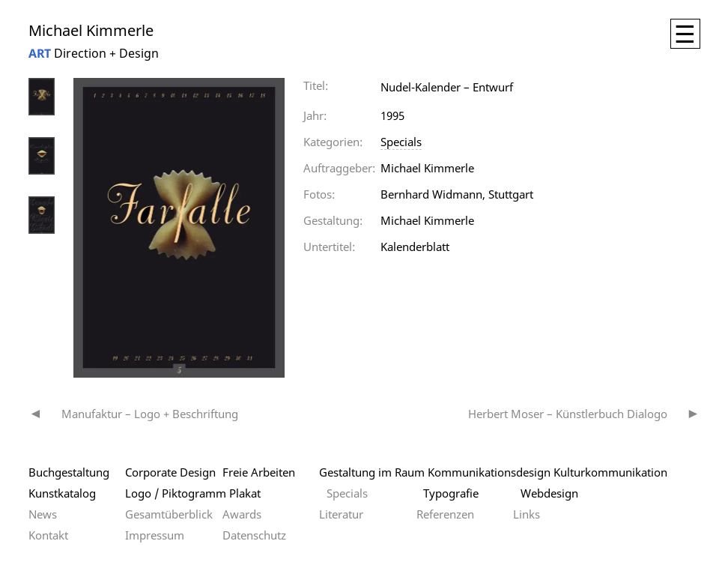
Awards (242, 514)
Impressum (155, 535)
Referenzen (445, 514)
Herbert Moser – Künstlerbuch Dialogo (568, 414)
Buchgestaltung (69, 472)
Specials (401, 142)
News (43, 514)
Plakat (245, 493)
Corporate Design (170, 472)
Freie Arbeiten (259, 472)
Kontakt (48, 535)
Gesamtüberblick (169, 514)
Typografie (451, 493)
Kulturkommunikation (610, 472)
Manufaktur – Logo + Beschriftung (150, 414)
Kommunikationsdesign (489, 472)
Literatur (341, 514)
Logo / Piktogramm (176, 493)
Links (527, 514)
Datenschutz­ (254, 535)
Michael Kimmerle (91, 30)
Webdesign (549, 493)
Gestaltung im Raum (372, 472)
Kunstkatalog (62, 493)
